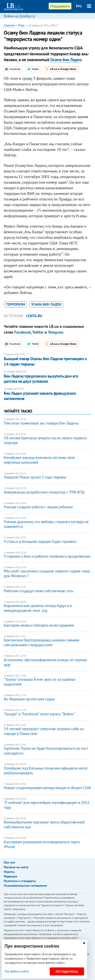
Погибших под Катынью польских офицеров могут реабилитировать (46, 771)
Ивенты (9, 872)
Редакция (10, 876)
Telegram (56, 332)
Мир (21, 25)
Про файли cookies (17, 971)
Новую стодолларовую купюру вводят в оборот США (47, 788)
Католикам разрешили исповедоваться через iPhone (42, 844)
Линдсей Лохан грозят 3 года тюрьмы (35, 477)
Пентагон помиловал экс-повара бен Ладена (41, 423)
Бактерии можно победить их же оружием (39, 625)
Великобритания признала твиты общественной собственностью (44, 824)
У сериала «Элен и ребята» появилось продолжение (47, 556)
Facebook (22, 332)
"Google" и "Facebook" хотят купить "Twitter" (39, 714)
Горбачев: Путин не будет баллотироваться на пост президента (46, 751)
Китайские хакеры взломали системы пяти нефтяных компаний (39, 460)
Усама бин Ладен (46, 304)
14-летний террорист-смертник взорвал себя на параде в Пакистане (44, 731)
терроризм (16, 304)
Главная (9, 25)
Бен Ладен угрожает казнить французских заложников (40, 396)
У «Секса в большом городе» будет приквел (40, 541)
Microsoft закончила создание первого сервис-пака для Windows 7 (47, 573)
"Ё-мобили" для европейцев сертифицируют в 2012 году (47, 805)
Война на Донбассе (19, 16)
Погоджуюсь (67, 972)
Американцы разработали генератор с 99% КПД (44, 492)
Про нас (9, 862)
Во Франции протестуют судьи (29, 699)
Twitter (38, 332)
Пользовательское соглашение (25, 885)
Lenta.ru (34, 316)
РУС (79, 6)
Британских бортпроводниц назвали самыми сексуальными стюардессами (41, 642)
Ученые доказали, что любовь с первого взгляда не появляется (46, 524)
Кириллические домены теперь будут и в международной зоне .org (38, 608)
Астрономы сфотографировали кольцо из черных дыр (45, 662)
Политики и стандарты (20, 881)
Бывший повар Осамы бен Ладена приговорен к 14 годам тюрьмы (45, 361)
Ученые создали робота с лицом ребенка (38, 507)
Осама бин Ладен (66, 60)
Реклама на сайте (16, 867)
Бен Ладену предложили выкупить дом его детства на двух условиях (41, 379)
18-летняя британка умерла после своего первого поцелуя (45, 440)
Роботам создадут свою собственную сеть (38, 591)
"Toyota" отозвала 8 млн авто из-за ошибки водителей (40, 682)
